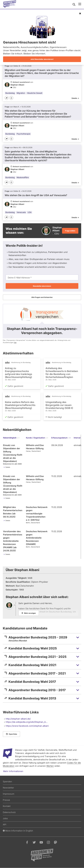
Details (8, 467)
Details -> (75, 98)
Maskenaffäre (23, 177)
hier (15, 343)
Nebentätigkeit (11, 438)
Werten (50, 766)
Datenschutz (9, 812)
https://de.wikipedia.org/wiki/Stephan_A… (27, 722)
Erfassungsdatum (61, 438)
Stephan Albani (17, 85)
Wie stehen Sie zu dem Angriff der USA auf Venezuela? (36, 195)
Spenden (7, 782)
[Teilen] (7, 98)
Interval (79, 438)
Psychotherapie (23, 134)
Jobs (5, 818)
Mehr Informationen (13, 771)
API (5, 825)
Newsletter (8, 788)
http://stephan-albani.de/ (18, 719)
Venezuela (21, 212)
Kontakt (7, 806)
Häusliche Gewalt (35, 93)
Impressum (9, 794)
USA (30, 212)
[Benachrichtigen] (11, 98)
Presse (6, 800)
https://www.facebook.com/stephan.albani (27, 726)
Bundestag (10, 93)
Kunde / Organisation (37, 438)
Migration (21, 93)
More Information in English (18, 831)
